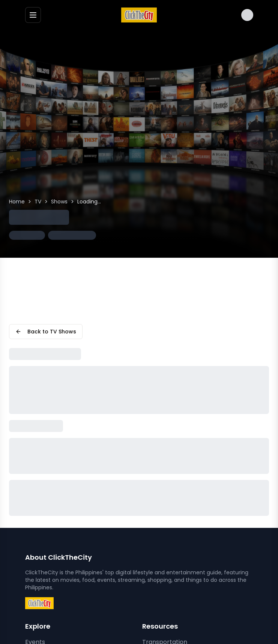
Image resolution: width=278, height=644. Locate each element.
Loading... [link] (89, 202)
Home (17, 202)
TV (38, 202)
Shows (59, 202)
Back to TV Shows (46, 332)
